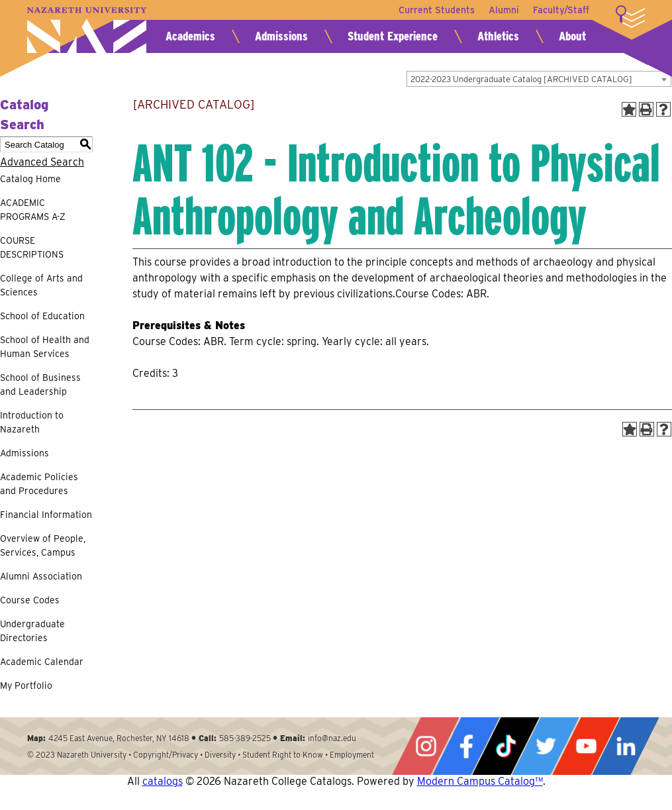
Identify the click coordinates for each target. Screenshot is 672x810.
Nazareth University (87, 30)
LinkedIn (626, 746)
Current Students (433, 10)
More (630, 17)
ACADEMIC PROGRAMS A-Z (33, 210)
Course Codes (30, 600)
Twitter (546, 746)
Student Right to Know (283, 755)
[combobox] (539, 79)
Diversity (220, 755)
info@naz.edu (332, 738)
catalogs (163, 781)
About (572, 36)
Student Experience (393, 36)
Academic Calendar (42, 662)
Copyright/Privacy (166, 755)
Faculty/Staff (561, 10)
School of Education (42, 316)
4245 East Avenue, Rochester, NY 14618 (119, 738)
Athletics (498, 36)
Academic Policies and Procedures (39, 484)
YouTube (586, 746)
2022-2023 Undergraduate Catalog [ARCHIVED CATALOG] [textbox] (521, 79)
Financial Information (46, 515)
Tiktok (506, 746)
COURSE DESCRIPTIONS (32, 247)
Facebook (466, 746)
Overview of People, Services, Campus (43, 545)
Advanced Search (42, 162)
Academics (190, 36)
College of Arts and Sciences (41, 285)
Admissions (281, 36)
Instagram (426, 746)
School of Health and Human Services (45, 347)
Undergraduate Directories (32, 631)
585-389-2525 (245, 738)
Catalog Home (30, 179)
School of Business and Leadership (40, 384)
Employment (352, 755)
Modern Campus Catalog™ (480, 781)
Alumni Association (41, 576)
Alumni (502, 10)
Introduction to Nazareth (32, 422)
